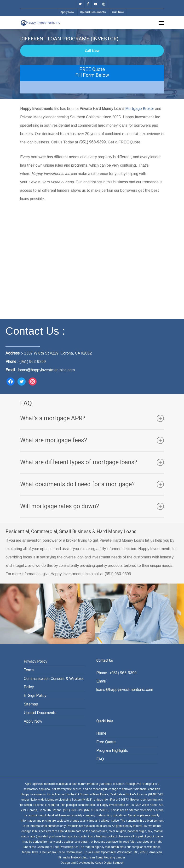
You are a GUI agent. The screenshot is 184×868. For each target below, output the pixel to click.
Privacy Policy (35, 661)
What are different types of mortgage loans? (92, 462)
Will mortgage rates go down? (92, 506)
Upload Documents (40, 713)
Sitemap (31, 704)
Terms (29, 670)
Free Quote (106, 742)
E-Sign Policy (35, 696)
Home (101, 733)
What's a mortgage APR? (92, 418)
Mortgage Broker (140, 109)
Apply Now (33, 721)
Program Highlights (112, 751)
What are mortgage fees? (92, 440)
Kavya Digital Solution (109, 863)
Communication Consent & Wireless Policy (54, 683)
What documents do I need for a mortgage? (92, 484)
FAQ (100, 759)
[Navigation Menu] (161, 23)
